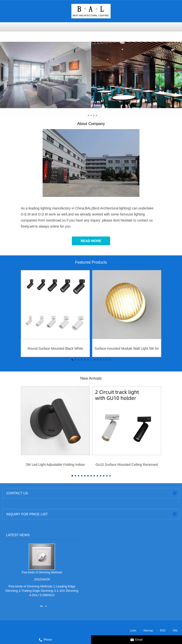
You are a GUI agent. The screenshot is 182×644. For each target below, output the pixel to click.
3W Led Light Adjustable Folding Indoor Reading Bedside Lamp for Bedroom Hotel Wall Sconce (55, 466)
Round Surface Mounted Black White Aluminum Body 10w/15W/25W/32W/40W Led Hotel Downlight (55, 350)
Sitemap (148, 630)
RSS (163, 630)
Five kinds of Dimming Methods (42, 572)
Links (133, 630)
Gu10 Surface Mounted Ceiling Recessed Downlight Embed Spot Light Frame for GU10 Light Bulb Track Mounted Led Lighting (127, 466)
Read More (91, 241)
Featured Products (91, 262)
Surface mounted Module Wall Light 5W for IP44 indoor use (127, 350)
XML (175, 630)
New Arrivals (91, 378)
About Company (91, 124)
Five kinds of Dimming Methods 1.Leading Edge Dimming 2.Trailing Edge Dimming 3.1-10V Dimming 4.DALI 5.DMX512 (42, 591)
